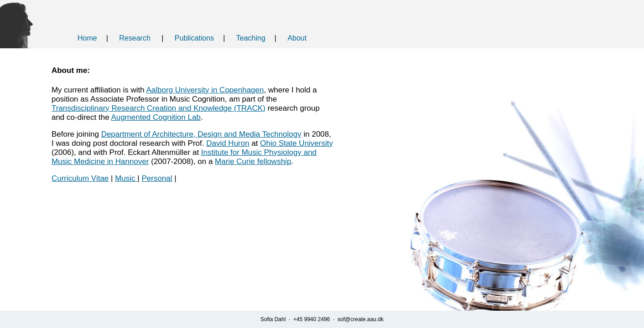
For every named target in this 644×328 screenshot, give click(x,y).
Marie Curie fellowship (253, 161)
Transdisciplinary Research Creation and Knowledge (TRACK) (158, 108)
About (297, 38)
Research (135, 38)
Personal (157, 178)
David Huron (228, 143)
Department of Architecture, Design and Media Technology (201, 134)
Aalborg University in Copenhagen (205, 90)
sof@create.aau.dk (361, 319)
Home (87, 38)
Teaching (251, 38)
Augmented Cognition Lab (156, 117)
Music (126, 178)
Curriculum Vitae (80, 178)
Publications (194, 38)
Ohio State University (296, 143)
